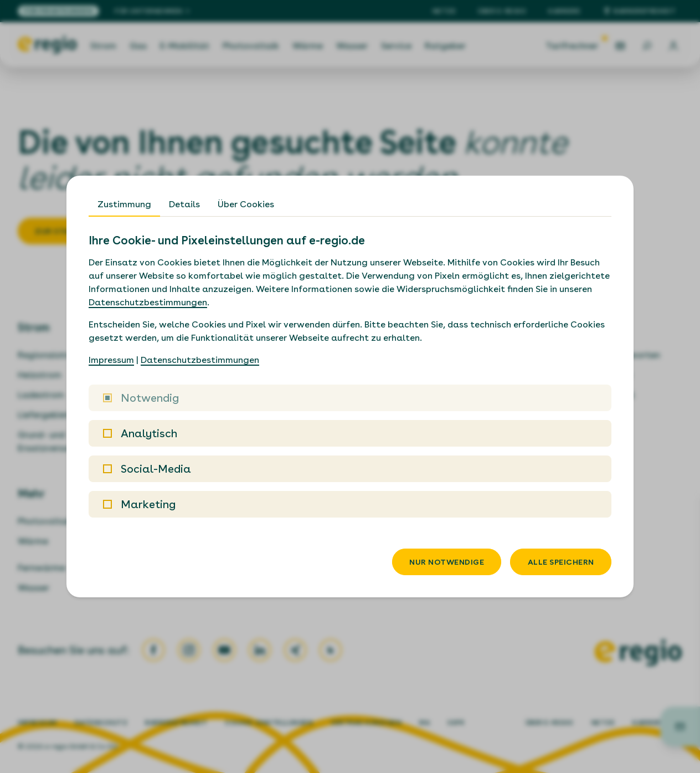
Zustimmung (124, 204)
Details (184, 204)
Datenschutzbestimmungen (148, 302)
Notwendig (141, 398)
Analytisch (140, 433)
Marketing (139, 504)
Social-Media (147, 469)
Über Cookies (246, 204)
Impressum (111, 360)
